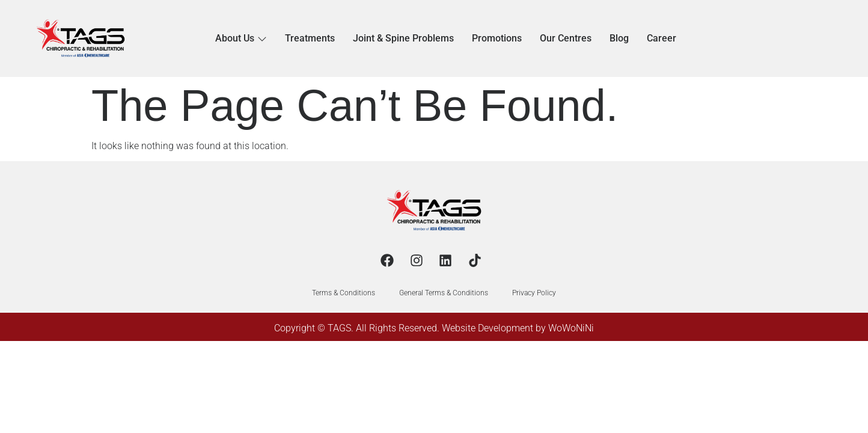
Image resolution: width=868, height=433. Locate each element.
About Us (241, 38)
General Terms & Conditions (444, 293)
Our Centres (566, 38)
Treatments (310, 38)
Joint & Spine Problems (403, 38)
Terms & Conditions (344, 293)
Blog (619, 38)
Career (662, 38)
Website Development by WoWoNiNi (518, 328)
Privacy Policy (534, 293)
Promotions (497, 38)
